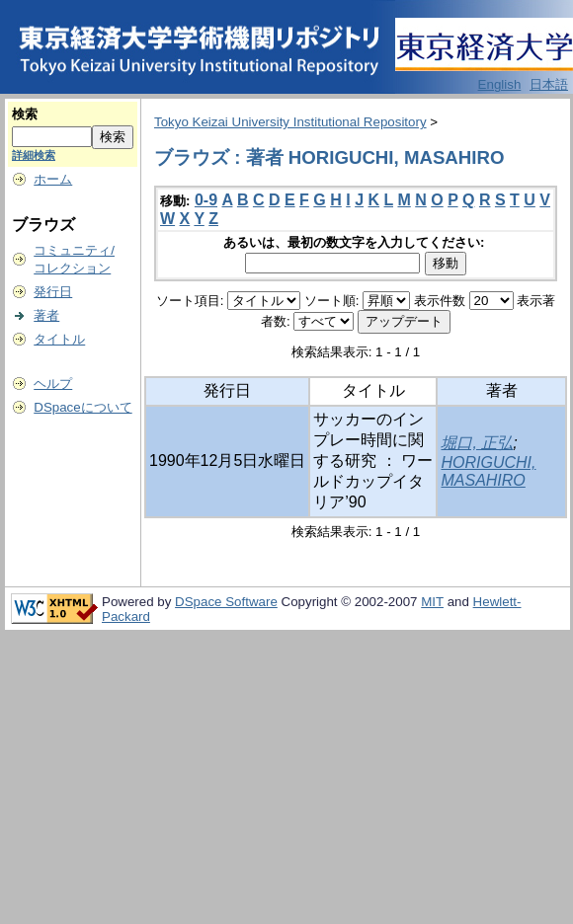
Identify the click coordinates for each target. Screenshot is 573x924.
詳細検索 (34, 155)
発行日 (53, 292)
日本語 (549, 84)
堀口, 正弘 (477, 443)
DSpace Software (226, 602)
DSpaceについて (82, 407)
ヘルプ (53, 384)
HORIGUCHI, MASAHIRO (488, 471)
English (500, 84)
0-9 (206, 200)
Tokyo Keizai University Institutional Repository (290, 122)
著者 (46, 315)
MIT (432, 602)
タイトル (59, 339)
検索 (25, 114)
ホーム (53, 179)
